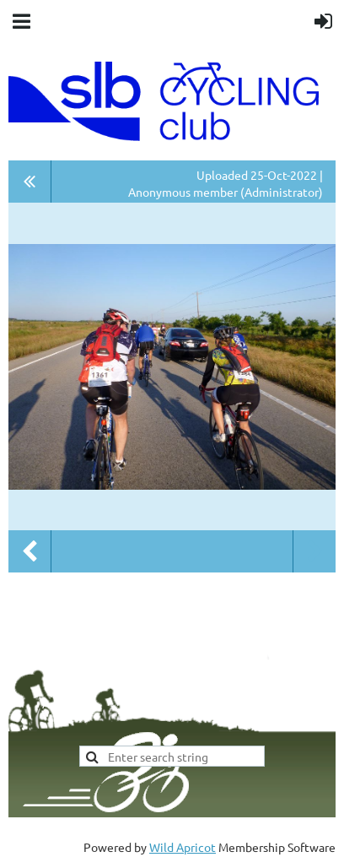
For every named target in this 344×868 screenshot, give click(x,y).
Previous (30, 551)
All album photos (30, 182)
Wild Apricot (183, 847)
